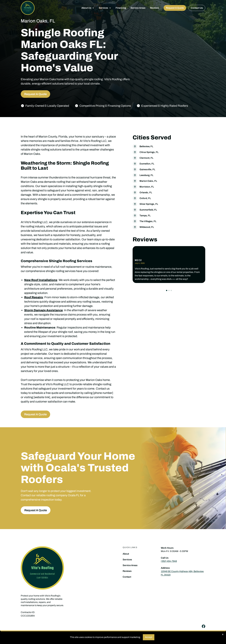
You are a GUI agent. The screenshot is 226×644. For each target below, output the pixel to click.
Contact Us (197, 8)
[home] (28, 8)
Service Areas (138, 8)
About (126, 554)
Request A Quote (175, 8)
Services (127, 560)
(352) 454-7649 (169, 561)
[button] (88, 8)
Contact (127, 577)
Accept (149, 637)
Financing (121, 8)
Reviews (155, 8)
